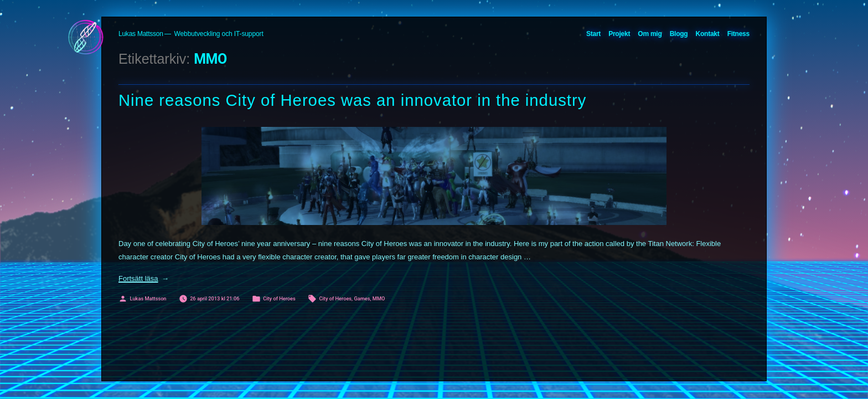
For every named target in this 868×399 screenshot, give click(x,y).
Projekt (619, 34)
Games (362, 298)
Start (593, 34)
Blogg (679, 34)
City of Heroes (279, 298)
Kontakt (708, 34)
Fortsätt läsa (144, 278)
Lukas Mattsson (141, 34)
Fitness (738, 34)
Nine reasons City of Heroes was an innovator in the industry (352, 100)
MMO (379, 298)
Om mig (650, 34)
